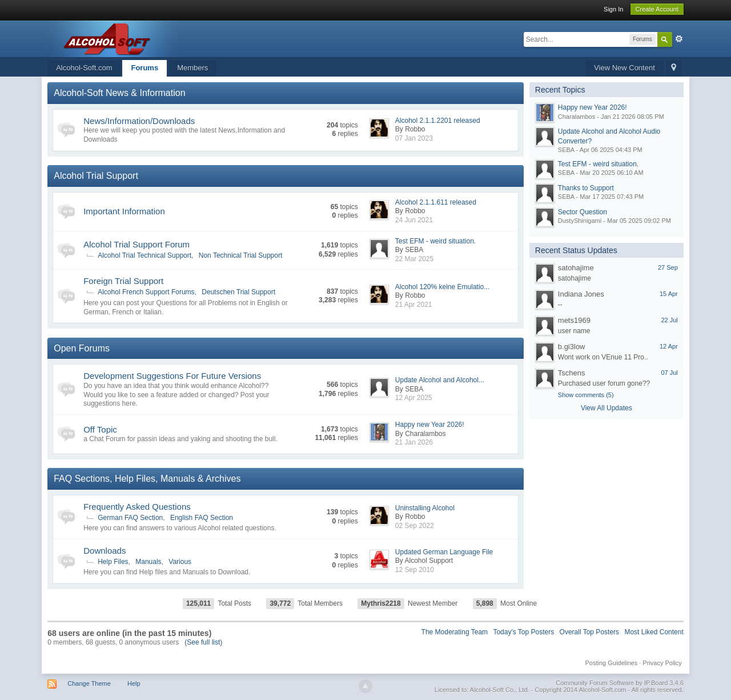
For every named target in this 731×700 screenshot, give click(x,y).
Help (134, 683)
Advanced (679, 39)
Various (180, 562)
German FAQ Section (130, 518)
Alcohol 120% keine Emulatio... (442, 287)
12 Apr (669, 346)
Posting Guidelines (611, 663)
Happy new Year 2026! (430, 425)
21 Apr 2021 (414, 305)
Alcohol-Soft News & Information (119, 93)
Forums (144, 68)
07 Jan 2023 (414, 138)
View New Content (624, 68)
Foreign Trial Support (123, 281)
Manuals (148, 562)
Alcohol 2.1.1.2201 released (438, 121)
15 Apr (669, 294)
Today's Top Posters (523, 632)
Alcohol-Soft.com (84, 68)
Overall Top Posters (590, 632)
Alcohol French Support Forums (146, 292)
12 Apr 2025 (414, 398)
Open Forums (82, 348)
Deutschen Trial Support (238, 292)
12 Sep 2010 (415, 570)
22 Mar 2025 (414, 259)
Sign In (613, 9)
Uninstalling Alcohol (425, 508)
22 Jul (669, 320)
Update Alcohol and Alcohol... (440, 380)
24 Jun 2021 (414, 220)
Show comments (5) (586, 395)
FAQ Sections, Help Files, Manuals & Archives (147, 479)
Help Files (113, 562)
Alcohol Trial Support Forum (136, 244)
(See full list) (203, 642)
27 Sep (668, 267)
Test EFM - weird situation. (435, 241)
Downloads (105, 551)
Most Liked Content (654, 632)
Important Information (124, 211)
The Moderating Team (455, 632)
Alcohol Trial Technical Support (144, 255)
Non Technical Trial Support (241, 255)
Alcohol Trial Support (96, 176)
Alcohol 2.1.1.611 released (436, 202)
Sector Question (583, 212)
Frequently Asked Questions (137, 507)
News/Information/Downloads (139, 121)
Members (192, 68)
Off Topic (100, 429)
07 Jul (669, 373)
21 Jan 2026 (414, 442)
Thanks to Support (586, 188)
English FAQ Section (202, 518)
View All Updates (607, 408)
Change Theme (89, 683)
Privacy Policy (662, 663)
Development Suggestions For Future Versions (172, 376)
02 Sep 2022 (415, 526)
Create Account (657, 9)
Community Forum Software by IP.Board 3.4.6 (620, 683)
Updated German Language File (444, 552)
